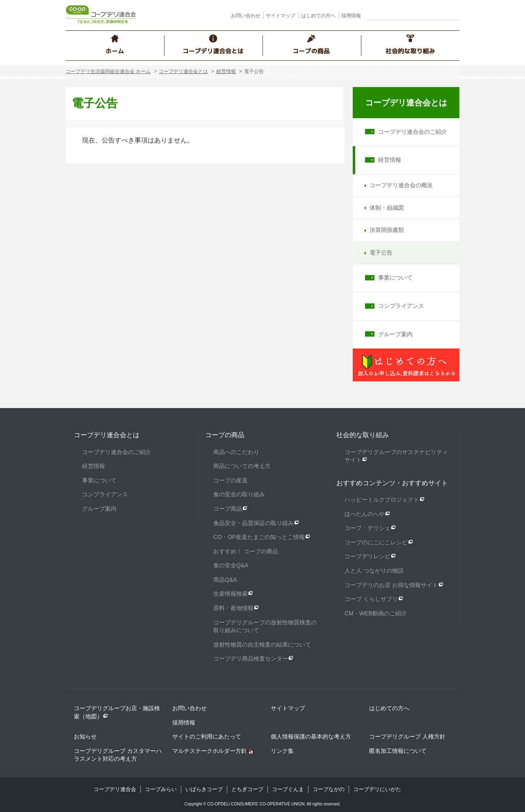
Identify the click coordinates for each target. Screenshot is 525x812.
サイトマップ (281, 16)
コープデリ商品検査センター (251, 658)
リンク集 (282, 751)
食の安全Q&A (231, 565)
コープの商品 (225, 435)
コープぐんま (288, 789)
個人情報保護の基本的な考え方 (311, 736)
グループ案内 (395, 334)
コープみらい (161, 789)
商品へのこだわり (236, 452)
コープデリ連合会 (115, 789)
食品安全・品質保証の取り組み (253, 523)
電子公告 (381, 252)
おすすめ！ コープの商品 (246, 551)
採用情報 (351, 16)
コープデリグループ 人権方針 (407, 736)
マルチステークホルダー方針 (210, 751)
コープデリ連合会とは (183, 71)
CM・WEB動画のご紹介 (376, 613)
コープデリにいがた (377, 789)
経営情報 (226, 71)
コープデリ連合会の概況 (401, 185)
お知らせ (85, 736)
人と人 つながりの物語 (374, 571)
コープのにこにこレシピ (376, 542)
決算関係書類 (387, 230)
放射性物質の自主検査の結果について (262, 645)
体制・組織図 (387, 208)
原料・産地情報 (233, 608)
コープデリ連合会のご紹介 (413, 132)
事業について (395, 278)
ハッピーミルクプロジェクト (382, 500)
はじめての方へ (318, 16)
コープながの (329, 789)
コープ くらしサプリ (371, 599)
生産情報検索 (231, 594)
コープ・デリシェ (367, 528)
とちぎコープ (247, 789)
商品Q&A (225, 580)
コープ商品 (228, 509)
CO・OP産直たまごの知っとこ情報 (259, 537)
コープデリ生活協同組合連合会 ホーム (108, 71)
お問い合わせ (246, 16)
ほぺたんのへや (365, 514)
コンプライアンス (401, 306)
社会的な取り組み (363, 435)
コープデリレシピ (367, 556)
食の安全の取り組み (239, 494)
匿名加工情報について (398, 751)
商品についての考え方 (242, 466)
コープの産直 (231, 480)
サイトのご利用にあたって (207, 736)
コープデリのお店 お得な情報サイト (391, 585)
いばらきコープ (204, 789)
